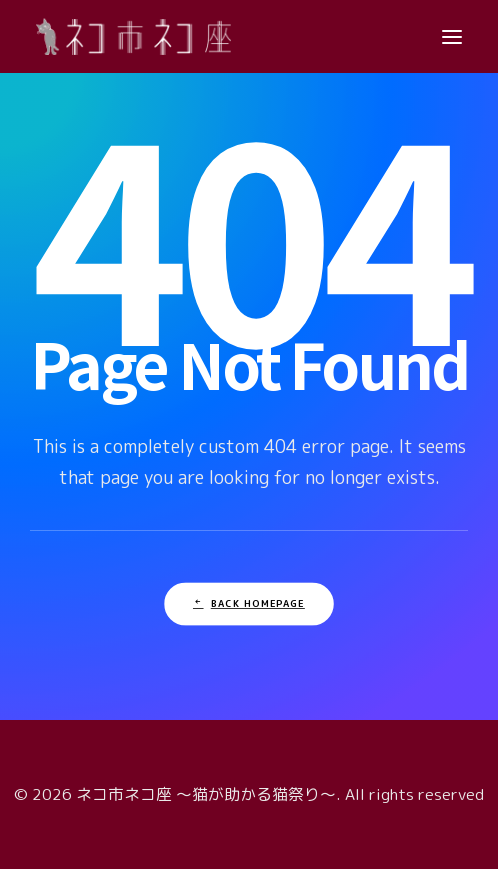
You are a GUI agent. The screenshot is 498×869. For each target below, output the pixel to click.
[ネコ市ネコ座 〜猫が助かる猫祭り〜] (133, 36)
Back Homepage (249, 604)
